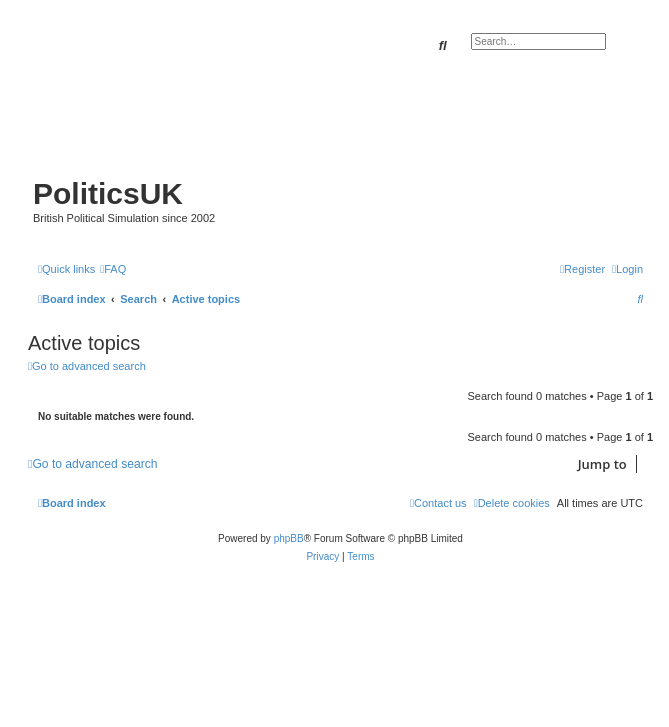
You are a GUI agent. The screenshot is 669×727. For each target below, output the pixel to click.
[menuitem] (113, 269)
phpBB (289, 538)
